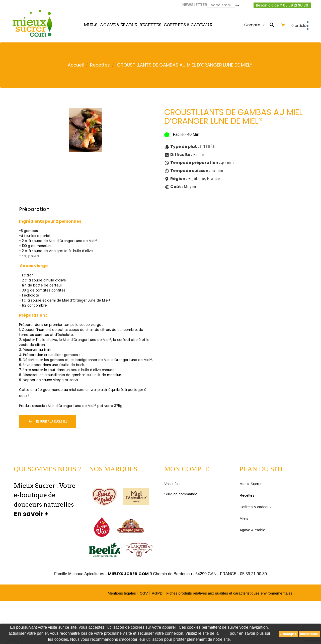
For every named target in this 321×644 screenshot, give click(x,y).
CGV (144, 593)
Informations (309, 634)
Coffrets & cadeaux (255, 507)
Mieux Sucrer (251, 484)
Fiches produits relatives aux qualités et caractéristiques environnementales (229, 593)
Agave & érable (252, 530)
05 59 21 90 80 (296, 5)
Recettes (247, 495)
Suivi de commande (181, 494)
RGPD (157, 593)
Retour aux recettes (48, 421)
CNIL (224, 633)
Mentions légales (122, 593)
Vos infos (172, 484)
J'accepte (288, 634)
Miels (244, 518)
